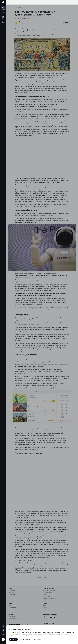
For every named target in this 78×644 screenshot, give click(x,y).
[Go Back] (10, 2)
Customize (38, 639)
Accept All (13, 639)
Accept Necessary (26, 639)
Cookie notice (53, 636)
